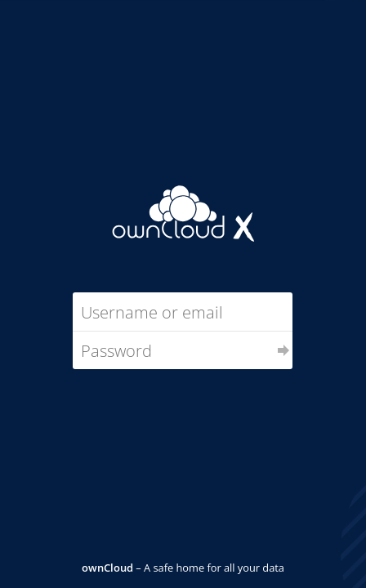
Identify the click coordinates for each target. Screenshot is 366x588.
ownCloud (107, 568)
